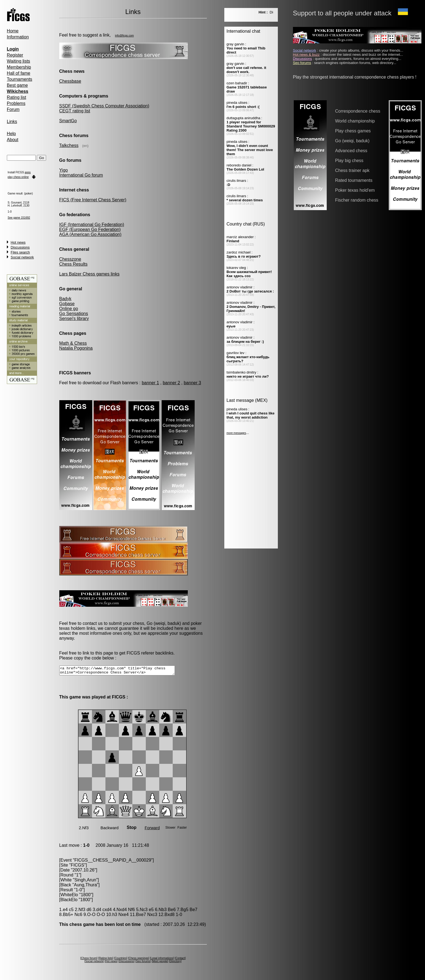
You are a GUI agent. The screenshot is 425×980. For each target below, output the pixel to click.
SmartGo (68, 121)
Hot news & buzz (306, 55)
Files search (20, 252)
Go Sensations (74, 314)
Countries (121, 960)
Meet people (160, 963)
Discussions (20, 247)
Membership (19, 67)
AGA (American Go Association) (90, 234)
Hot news (18, 242)
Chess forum (89, 960)
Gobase (67, 304)
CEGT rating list (75, 111)
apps (28, 172)
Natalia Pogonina (76, 348)
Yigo (64, 170)
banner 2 (171, 383)
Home (13, 31)
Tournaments (20, 79)
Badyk (65, 299)
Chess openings (139, 960)
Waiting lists (19, 61)
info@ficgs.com (125, 36)
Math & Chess (73, 343)
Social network (22, 257)
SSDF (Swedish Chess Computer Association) (104, 106)
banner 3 (192, 383)
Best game (17, 85)
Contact (180, 960)
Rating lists (106, 960)
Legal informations (162, 960)
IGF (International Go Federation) (92, 225)
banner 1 (150, 383)
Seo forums (143, 963)
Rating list (16, 97)
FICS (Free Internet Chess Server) (93, 200)
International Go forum (81, 175)
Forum (13, 109)
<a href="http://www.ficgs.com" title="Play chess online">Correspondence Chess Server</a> (124, 671)
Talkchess (69, 145)
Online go (69, 309)
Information (18, 37)
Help (11, 134)
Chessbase (70, 81)
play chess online (18, 177)
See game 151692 (19, 218)
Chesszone (70, 259)
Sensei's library (74, 318)
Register (15, 55)
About (13, 140)
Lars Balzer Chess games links (90, 274)
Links (12, 122)
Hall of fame (19, 73)
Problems (16, 103)
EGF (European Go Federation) (90, 229)
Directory (175, 963)
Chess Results (73, 264)
